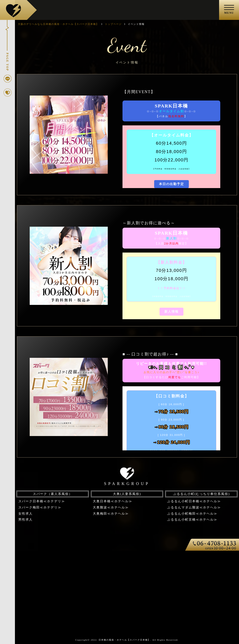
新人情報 (171, 312)
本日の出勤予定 (171, 184)
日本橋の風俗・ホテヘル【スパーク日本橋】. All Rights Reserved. (139, 640)
